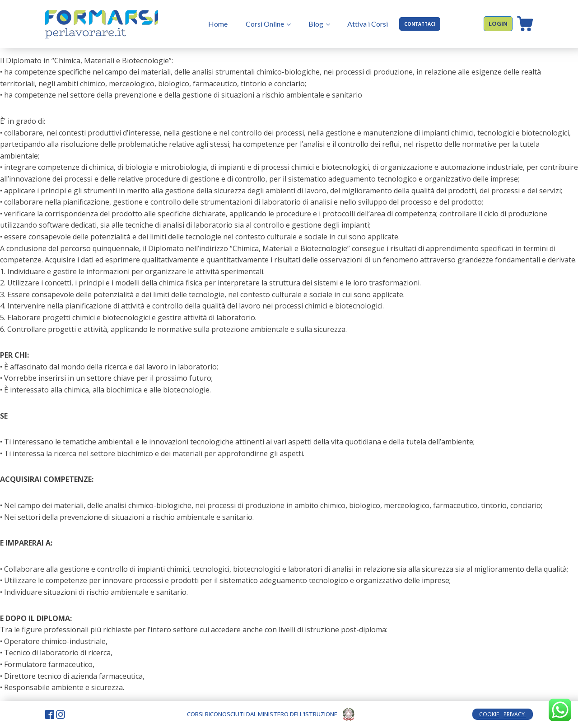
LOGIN (498, 23)
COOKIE (489, 714)
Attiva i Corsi (368, 24)
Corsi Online (265, 24)
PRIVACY (515, 714)
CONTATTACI (420, 24)
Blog (316, 24)
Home (218, 24)
